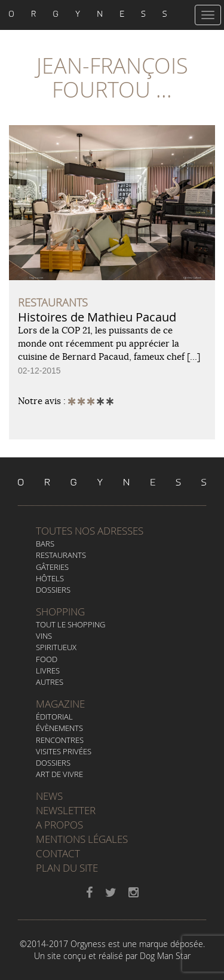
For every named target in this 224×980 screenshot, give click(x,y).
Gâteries (52, 567)
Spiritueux (56, 647)
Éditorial (54, 717)
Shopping (60, 612)
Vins (44, 636)
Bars (45, 544)
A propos (59, 825)
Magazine (60, 704)
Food (47, 659)
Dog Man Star (165, 956)
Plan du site (67, 868)
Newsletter (66, 810)
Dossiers (53, 590)
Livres (48, 670)
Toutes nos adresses (90, 531)
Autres (50, 682)
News (49, 796)
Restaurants (61, 555)
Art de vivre (59, 774)
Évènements (59, 728)
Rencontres (60, 740)
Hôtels (50, 578)
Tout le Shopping (70, 624)
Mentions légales (82, 839)
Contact (58, 853)
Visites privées (64, 751)
